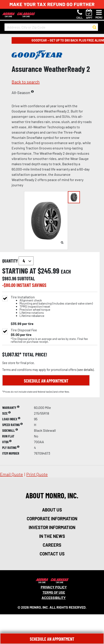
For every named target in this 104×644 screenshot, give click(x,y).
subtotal (26, 278)
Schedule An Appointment (52, 639)
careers (52, 545)
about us (52, 510)
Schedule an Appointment (46, 381)
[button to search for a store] (94, 27)
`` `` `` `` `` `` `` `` (26, 261)
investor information (52, 527)
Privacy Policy (54, 587)
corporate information (52, 519)
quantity (18, 261)
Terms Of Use (54, 592)
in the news (52, 536)
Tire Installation (52, 306)
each (66, 272)
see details (85, 370)
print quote (37, 474)
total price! (34, 355)
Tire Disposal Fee (24, 330)
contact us (52, 554)
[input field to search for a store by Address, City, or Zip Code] (51, 27)
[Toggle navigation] (99, 14)
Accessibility (54, 598)
